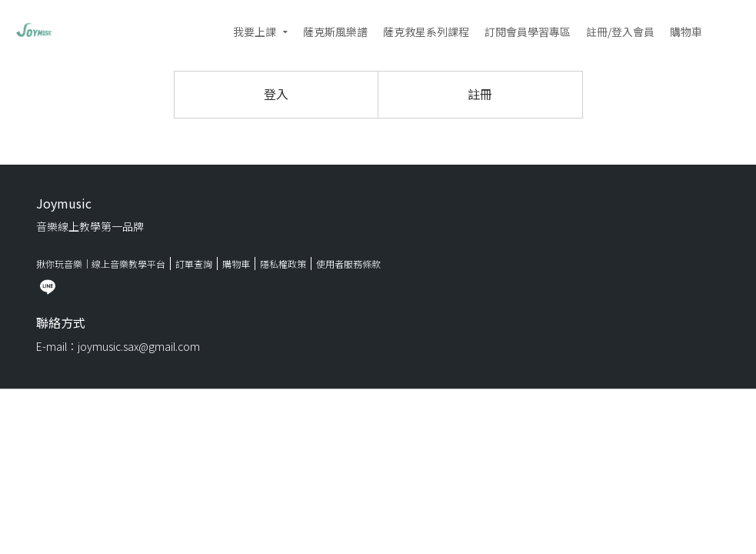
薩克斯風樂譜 (335, 32)
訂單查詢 (194, 264)
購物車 (686, 32)
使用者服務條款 (348, 264)
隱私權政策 (283, 264)
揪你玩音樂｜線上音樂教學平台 (101, 264)
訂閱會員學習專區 (528, 32)
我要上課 (255, 32)
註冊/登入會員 (620, 32)
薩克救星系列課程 (426, 32)
